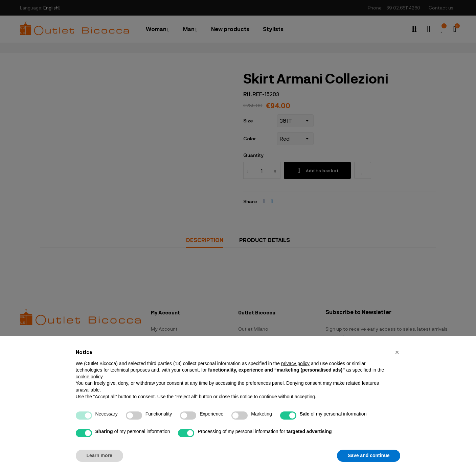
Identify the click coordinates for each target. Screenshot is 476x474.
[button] (397, 352)
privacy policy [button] (295, 363)
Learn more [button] (99, 455)
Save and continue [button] (369, 455)
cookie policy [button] (89, 377)
